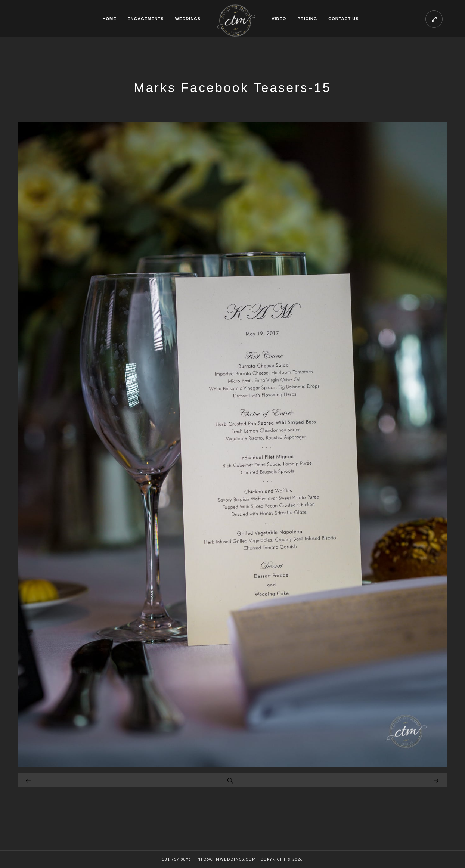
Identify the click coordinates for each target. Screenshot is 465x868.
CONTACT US (343, 19)
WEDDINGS (188, 19)
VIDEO (279, 19)
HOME (109, 19)
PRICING (307, 19)
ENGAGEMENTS (145, 19)
